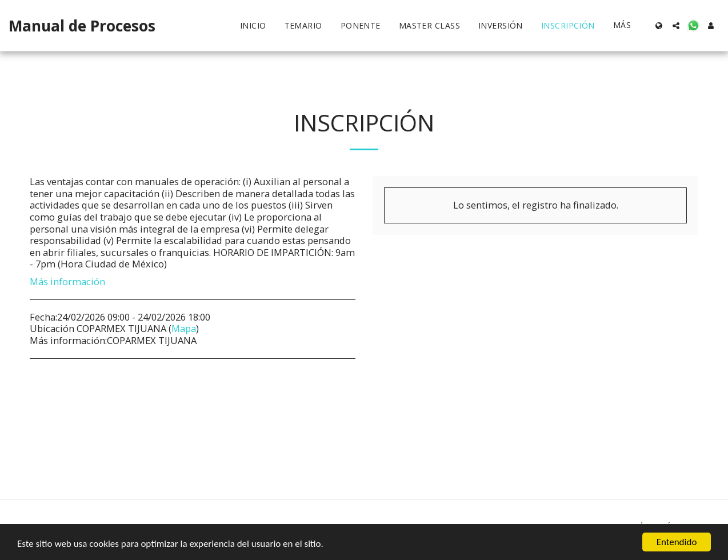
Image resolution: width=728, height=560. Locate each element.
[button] (676, 26)
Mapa (184, 328)
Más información (67, 282)
